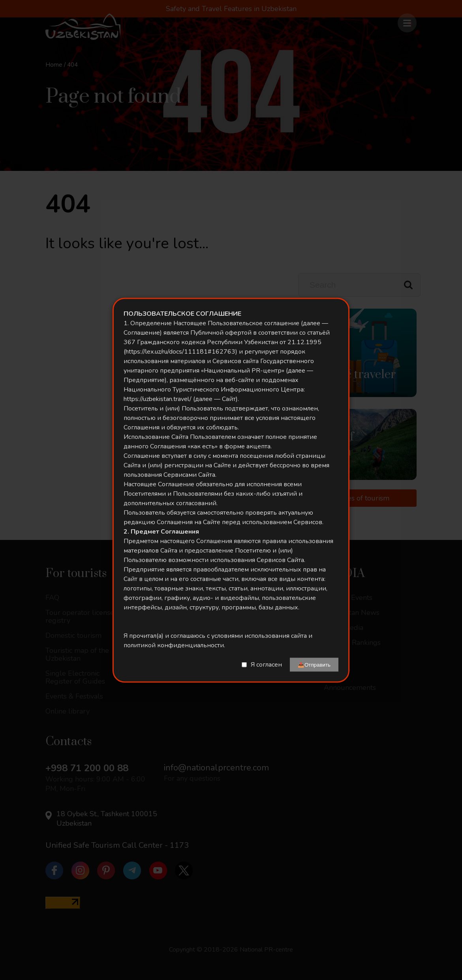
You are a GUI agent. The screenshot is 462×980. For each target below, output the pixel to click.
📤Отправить (314, 664)
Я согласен (266, 665)
